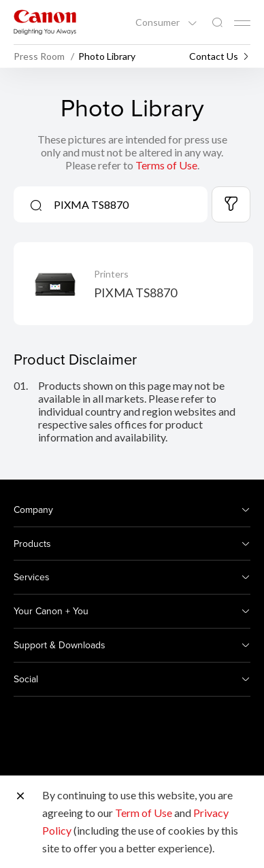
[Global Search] (217, 23)
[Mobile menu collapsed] (242, 23)
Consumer (159, 22)
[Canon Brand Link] (45, 22)
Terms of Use (166, 165)
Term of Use (144, 813)
